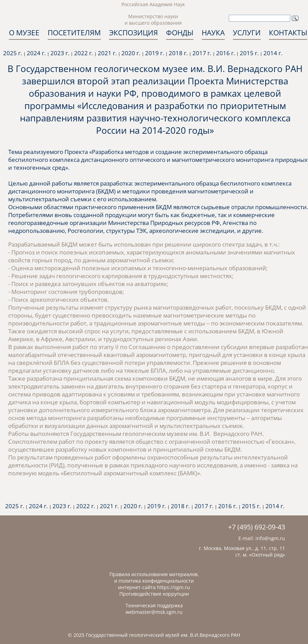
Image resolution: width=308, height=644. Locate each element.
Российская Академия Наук (153, 4)
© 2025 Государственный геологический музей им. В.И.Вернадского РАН (154, 635)
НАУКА (213, 33)
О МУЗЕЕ (24, 33)
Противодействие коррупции (154, 594)
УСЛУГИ (247, 33)
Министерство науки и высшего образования (153, 20)
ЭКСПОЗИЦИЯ (133, 33)
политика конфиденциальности (156, 581)
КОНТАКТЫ (288, 33)
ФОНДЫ (180, 33)
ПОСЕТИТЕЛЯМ (74, 33)
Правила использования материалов (153, 574)
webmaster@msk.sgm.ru (154, 612)
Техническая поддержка (154, 605)
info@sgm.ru (270, 538)
